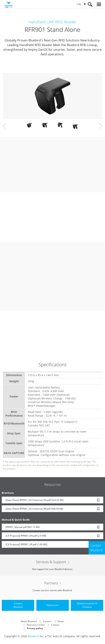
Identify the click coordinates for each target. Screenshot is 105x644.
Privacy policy (35, 628)
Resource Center (36, 625)
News (61, 621)
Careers (47, 621)
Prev (4, 126)
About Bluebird (29, 621)
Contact (55, 625)
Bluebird (33, 636)
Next (101, 126)
